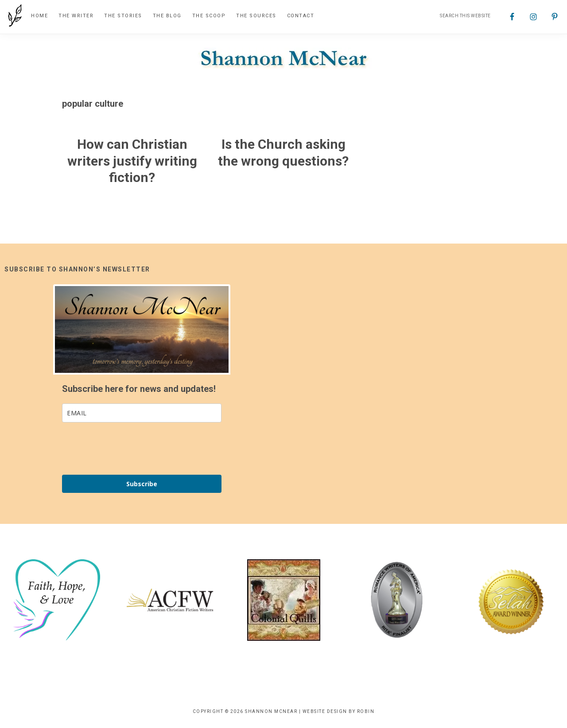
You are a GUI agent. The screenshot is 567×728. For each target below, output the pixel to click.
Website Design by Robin (339, 711)
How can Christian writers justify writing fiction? (132, 161)
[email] (142, 413)
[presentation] (129, 449)
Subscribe (142, 484)
